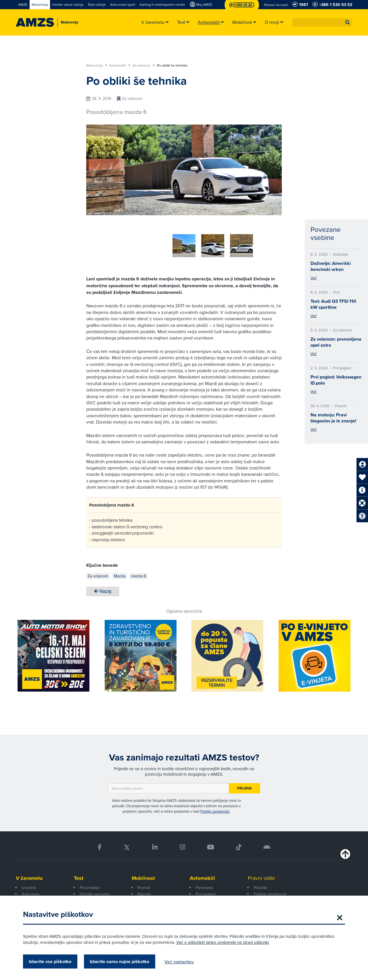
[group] (152, 242)
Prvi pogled (206, 892)
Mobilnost (143, 876)
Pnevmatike (90, 886)
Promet (144, 886)
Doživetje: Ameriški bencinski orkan (331, 266)
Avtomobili (120, 65)
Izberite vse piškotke (50, 961)
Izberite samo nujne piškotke (120, 961)
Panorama (204, 886)
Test (79, 876)
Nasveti (144, 892)
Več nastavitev (179, 962)
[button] (348, 22)
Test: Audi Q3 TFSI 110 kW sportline (333, 304)
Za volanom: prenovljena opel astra (336, 342)
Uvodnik (29, 886)
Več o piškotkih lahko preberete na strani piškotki (223, 942)
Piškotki (260, 886)
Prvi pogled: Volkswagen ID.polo (336, 380)
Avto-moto (31, 892)
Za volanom (144, 65)
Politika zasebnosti (270, 892)
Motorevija (97, 65)
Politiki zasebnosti (215, 809)
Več (314, 278)
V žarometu (29, 876)
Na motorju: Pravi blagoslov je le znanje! (333, 418)
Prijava (245, 786)
